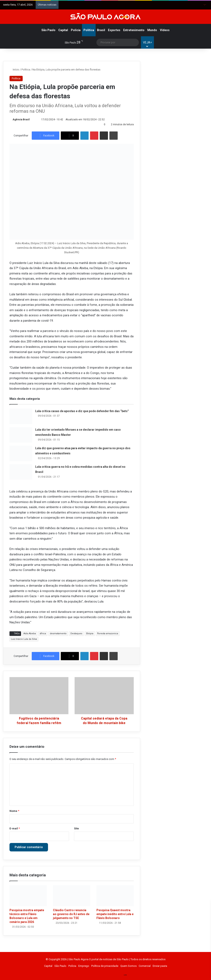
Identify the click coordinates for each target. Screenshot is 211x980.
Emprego (84, 966)
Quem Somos (128, 966)
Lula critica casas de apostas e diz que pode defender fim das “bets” (82, 411)
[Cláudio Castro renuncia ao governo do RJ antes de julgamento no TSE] (72, 896)
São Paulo (48, 30)
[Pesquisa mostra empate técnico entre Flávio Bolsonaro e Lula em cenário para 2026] (28, 896)
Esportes (114, 30)
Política (89, 30)
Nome (14, 811)
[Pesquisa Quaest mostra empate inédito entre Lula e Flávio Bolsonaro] (115, 896)
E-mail (15, 828)
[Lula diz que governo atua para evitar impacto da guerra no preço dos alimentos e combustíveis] (21, 453)
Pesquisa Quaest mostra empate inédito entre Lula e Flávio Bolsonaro (115, 914)
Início (14, 70)
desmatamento (58, 634)
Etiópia (90, 634)
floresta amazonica (108, 634)
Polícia (76, 30)
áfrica (43, 634)
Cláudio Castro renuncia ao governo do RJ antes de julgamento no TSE (71, 914)
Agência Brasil (21, 120)
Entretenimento (134, 30)
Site (76, 828)
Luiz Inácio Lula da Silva (24, 639)
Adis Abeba (30, 634)
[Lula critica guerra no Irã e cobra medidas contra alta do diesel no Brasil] (21, 472)
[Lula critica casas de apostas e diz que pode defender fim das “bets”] (21, 416)
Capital (63, 30)
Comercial (145, 966)
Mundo (152, 30)
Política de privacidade (105, 966)
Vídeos (165, 30)
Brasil (101, 30)
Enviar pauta (160, 966)
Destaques (76, 634)
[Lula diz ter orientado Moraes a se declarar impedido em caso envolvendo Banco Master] (21, 435)
